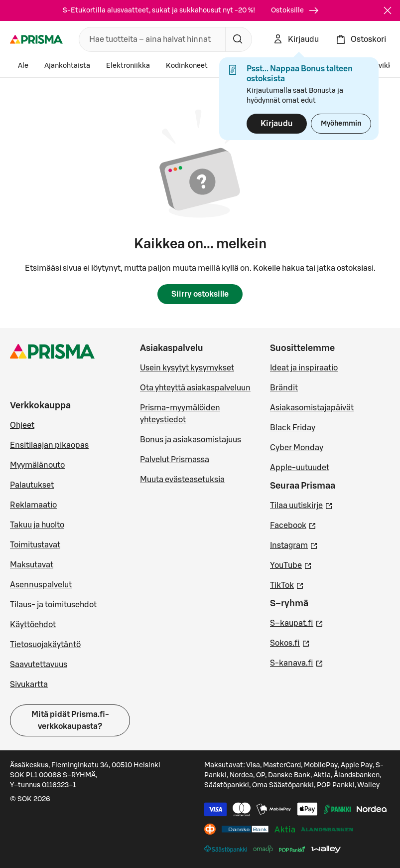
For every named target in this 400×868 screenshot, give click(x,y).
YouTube (291, 564)
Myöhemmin (341, 124)
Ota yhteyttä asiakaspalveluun (195, 388)
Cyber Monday (297, 448)
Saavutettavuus (39, 665)
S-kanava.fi (297, 662)
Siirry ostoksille (200, 294)
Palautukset (32, 485)
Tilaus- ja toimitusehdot (53, 605)
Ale (23, 66)
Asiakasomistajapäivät (312, 408)
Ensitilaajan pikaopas (49, 445)
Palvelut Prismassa (175, 460)
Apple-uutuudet (300, 468)
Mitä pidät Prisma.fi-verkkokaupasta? (70, 720)
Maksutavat (32, 565)
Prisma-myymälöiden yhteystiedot (180, 414)
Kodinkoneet (187, 66)
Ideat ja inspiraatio (304, 368)
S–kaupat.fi (297, 622)
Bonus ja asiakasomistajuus (191, 440)
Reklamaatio (33, 505)
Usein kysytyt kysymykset (187, 368)
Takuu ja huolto (37, 525)
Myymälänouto (37, 465)
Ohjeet (22, 425)
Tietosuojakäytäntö (45, 645)
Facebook (293, 524)
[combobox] (150, 39)
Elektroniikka (128, 66)
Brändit (284, 388)
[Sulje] (388, 10)
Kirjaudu (277, 124)
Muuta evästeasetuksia (182, 480)
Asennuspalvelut (41, 585)
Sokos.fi (290, 642)
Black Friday (293, 428)
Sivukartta (29, 685)
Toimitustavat (35, 545)
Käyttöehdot (33, 625)
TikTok (287, 584)
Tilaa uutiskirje (301, 505)
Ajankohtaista (67, 66)
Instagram (294, 544)
